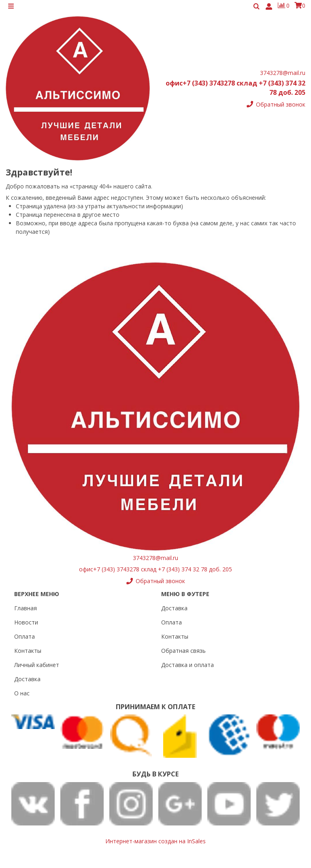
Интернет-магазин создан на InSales (155, 841)
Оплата (24, 636)
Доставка (27, 679)
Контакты (28, 651)
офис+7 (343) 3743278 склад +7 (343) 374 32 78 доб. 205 (155, 569)
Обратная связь (183, 651)
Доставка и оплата (187, 665)
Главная (26, 608)
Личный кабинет (37, 665)
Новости (26, 622)
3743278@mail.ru (283, 76)
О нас (22, 693)
